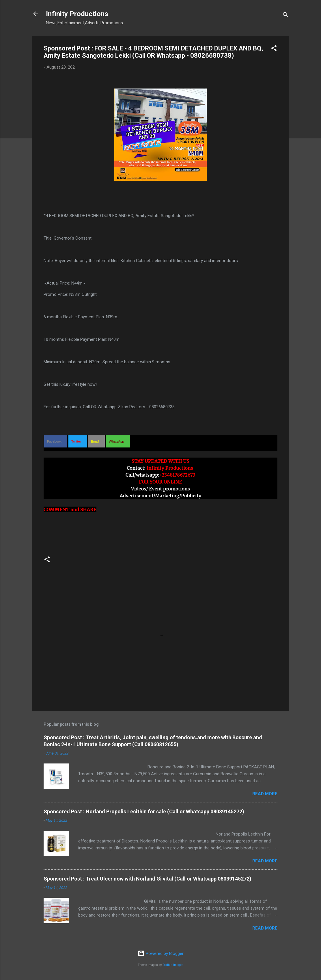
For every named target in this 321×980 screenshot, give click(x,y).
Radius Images (173, 965)
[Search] (285, 16)
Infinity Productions (77, 14)
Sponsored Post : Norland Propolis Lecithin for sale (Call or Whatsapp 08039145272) (144, 811)
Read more (265, 794)
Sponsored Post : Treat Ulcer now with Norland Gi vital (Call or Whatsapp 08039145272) (148, 879)
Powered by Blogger (161, 953)
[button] (274, 49)
